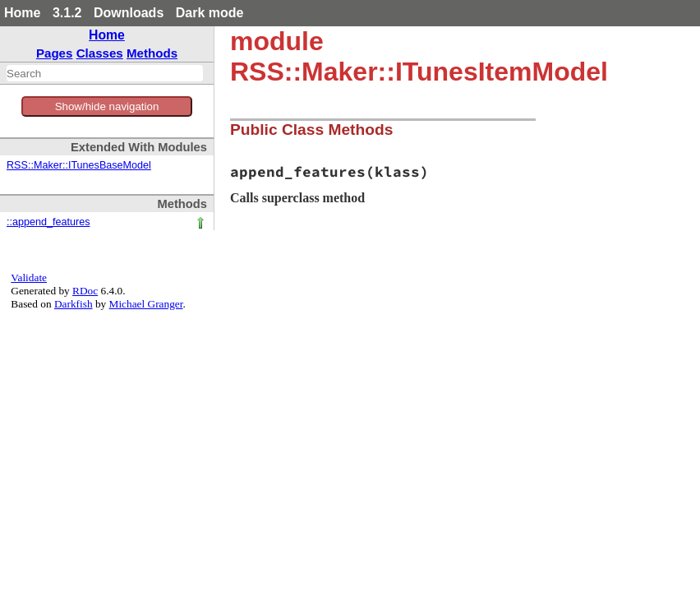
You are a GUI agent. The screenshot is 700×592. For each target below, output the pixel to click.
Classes (100, 53)
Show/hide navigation (107, 106)
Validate (29, 277)
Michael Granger (146, 304)
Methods (152, 53)
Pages (55, 53)
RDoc (85, 291)
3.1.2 (67, 13)
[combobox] (105, 73)
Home (22, 13)
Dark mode (210, 13)
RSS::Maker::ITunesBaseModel (79, 165)
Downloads (129, 13)
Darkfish (74, 304)
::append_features (48, 222)
